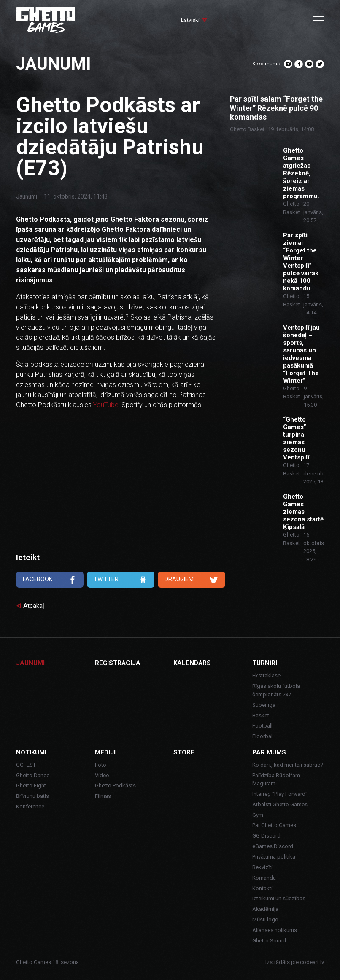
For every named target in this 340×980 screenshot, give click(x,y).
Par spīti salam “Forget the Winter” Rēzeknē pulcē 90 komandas (276, 108)
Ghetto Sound (269, 941)
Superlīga (264, 705)
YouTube (106, 405)
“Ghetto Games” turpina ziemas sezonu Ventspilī (296, 438)
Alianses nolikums (275, 930)
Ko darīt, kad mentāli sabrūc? (288, 765)
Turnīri (265, 663)
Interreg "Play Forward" (280, 794)
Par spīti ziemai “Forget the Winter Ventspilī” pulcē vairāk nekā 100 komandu (301, 262)
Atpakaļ (34, 606)
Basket (261, 716)
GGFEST (26, 765)
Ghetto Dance (33, 775)
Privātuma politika (274, 857)
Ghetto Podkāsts (115, 785)
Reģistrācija (118, 663)
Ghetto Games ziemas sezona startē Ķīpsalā (303, 512)
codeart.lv (312, 962)
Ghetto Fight (31, 785)
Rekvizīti (262, 867)
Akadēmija (265, 909)
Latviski (190, 20)
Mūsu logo (265, 920)
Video (102, 775)
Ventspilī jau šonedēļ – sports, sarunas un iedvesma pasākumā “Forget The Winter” (301, 354)
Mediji (105, 752)
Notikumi (31, 752)
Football (262, 726)
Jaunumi (27, 196)
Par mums (269, 752)
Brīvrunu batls (32, 796)
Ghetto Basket (247, 129)
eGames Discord (273, 846)
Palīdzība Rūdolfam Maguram (276, 780)
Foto (101, 765)
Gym (258, 815)
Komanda (264, 878)
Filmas (103, 796)
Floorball (263, 736)
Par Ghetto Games (274, 825)
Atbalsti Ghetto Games (280, 804)
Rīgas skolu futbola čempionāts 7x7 (276, 690)
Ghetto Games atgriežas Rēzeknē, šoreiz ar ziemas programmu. (301, 173)
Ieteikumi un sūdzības (279, 898)
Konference (30, 807)
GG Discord (266, 836)
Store (184, 752)
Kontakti (262, 888)
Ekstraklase (266, 675)
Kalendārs (192, 663)
